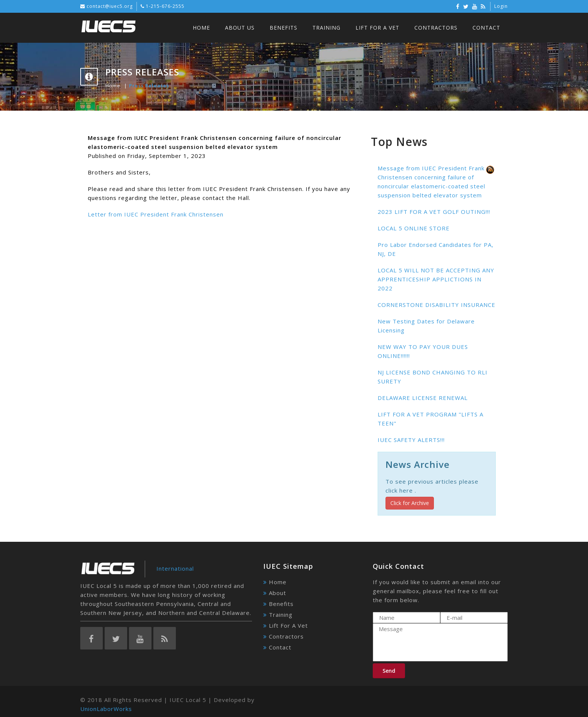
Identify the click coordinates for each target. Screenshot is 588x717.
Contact (486, 28)
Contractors (436, 28)
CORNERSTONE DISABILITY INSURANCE (436, 305)
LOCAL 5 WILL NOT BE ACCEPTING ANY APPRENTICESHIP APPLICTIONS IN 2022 (436, 279)
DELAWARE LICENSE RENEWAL (423, 398)
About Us (240, 28)
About (277, 593)
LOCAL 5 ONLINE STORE (414, 228)
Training (326, 28)
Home (201, 28)
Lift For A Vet (377, 28)
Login (501, 6)
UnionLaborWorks (106, 709)
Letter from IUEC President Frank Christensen (156, 214)
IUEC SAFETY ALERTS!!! (411, 440)
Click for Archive (410, 503)
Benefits (283, 28)
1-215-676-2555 (164, 6)
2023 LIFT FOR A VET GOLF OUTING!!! (434, 212)
